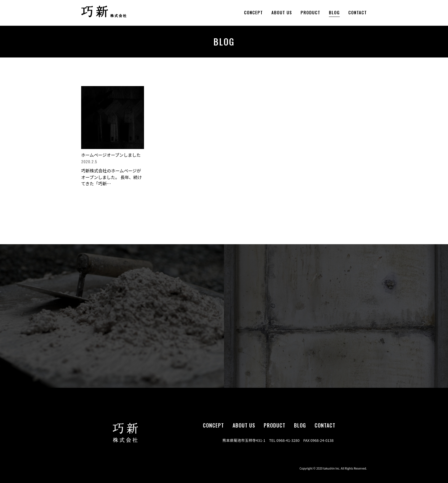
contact (358, 12)
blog (334, 12)
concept (253, 12)
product (310, 12)
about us (282, 12)
